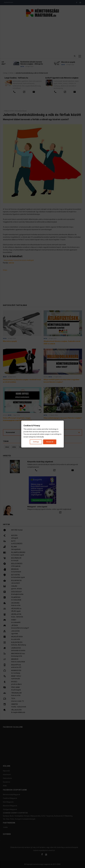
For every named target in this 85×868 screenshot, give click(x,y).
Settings (36, 442)
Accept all (50, 442)
